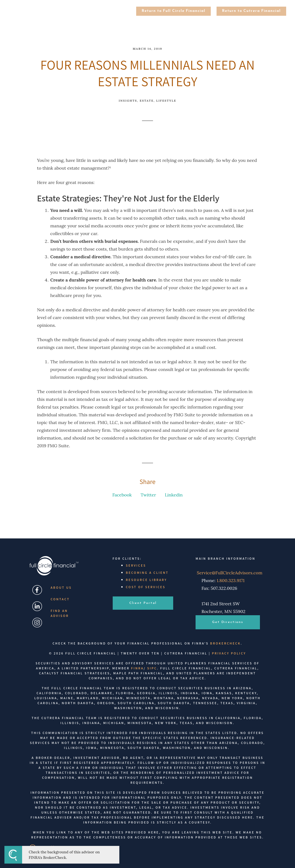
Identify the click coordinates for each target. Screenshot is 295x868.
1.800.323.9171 (231, 580)
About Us (61, 587)
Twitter (148, 495)
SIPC (152, 668)
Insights (128, 101)
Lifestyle (166, 101)
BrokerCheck (226, 643)
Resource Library (147, 580)
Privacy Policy (229, 653)
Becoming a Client (147, 573)
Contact (60, 599)
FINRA (138, 668)
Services (136, 565)
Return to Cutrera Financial (251, 11)
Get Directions (228, 622)
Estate (147, 101)
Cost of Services (146, 587)
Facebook (122, 495)
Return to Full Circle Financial (173, 11)
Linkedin (174, 495)
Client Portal (143, 603)
